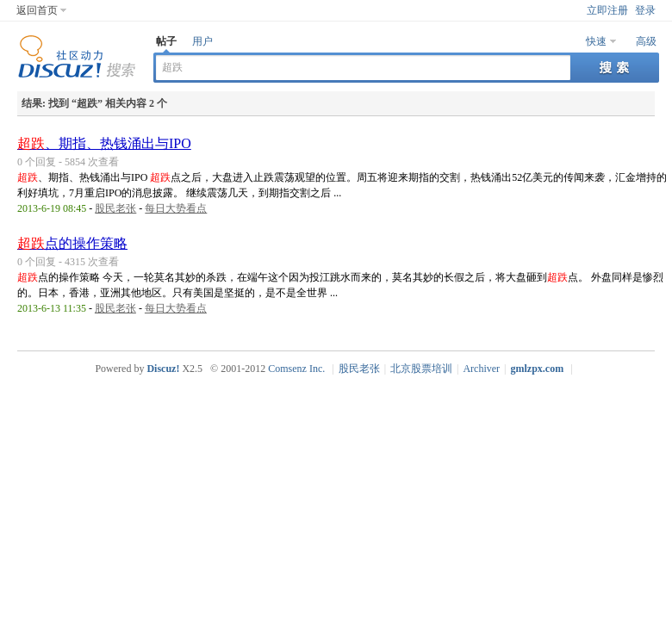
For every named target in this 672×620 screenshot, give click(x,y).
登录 (645, 10)
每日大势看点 (176, 208)
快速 (596, 41)
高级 (646, 41)
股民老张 (115, 208)
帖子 (166, 41)
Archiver (481, 369)
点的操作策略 (72, 243)
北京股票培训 (421, 369)
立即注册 (607, 10)
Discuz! (163, 369)
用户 (202, 41)
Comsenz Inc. (296, 369)
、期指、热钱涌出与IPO (104, 143)
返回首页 (37, 10)
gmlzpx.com (538, 369)
